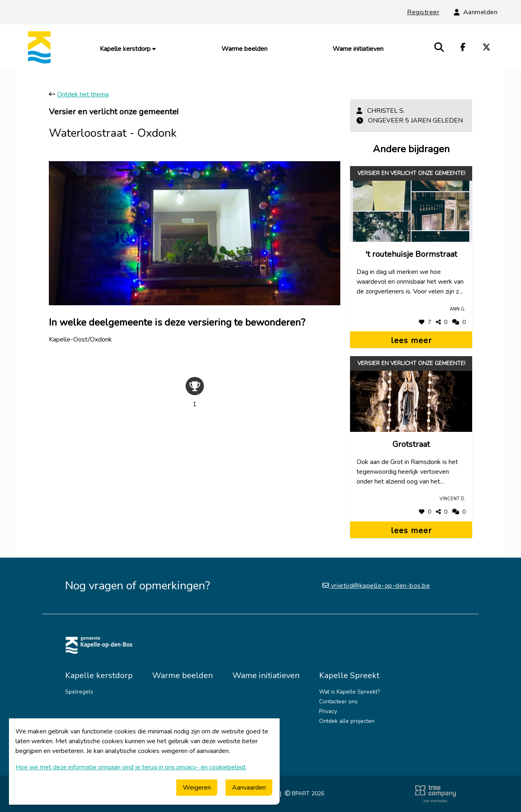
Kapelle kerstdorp (128, 49)
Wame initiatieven (358, 49)
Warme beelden (244, 49)
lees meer (411, 340)
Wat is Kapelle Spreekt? (349, 692)
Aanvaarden (249, 788)
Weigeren (197, 788)
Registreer (423, 12)
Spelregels (79, 692)
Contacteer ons (338, 701)
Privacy (328, 711)
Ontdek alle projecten (347, 721)
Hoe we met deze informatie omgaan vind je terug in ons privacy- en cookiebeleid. (131, 767)
